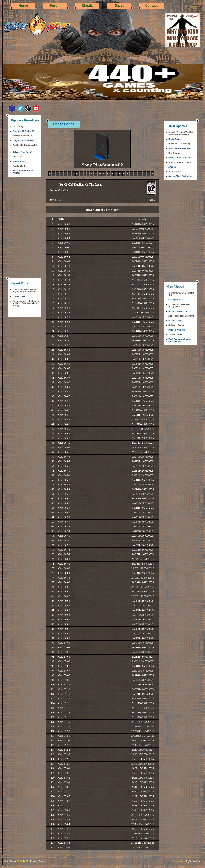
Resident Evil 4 (19, 166)
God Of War (18, 157)
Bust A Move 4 (175, 139)
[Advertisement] (25, 228)
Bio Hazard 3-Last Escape (180, 158)
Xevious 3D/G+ (175, 335)
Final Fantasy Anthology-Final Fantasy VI (180, 340)
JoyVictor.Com (193, 861)
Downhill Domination (22, 136)
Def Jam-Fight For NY (23, 152)
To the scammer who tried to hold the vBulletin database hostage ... (26, 303)
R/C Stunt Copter (176, 325)
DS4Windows (19, 296)
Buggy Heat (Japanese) (179, 144)
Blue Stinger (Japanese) (179, 148)
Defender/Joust (175, 321)
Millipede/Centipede (178, 330)
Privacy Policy (38, 861)
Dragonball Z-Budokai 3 (23, 131)
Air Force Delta (175, 172)
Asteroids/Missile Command (181, 316)
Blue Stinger (174, 153)
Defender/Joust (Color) (179, 311)
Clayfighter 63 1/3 (176, 300)
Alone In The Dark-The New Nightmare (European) (181, 133)
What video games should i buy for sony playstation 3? (25, 291)
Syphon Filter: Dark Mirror (180, 176)
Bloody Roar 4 (19, 161)
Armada (172, 167)
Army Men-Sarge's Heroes (180, 162)
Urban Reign (18, 127)
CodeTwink (10, 861)
